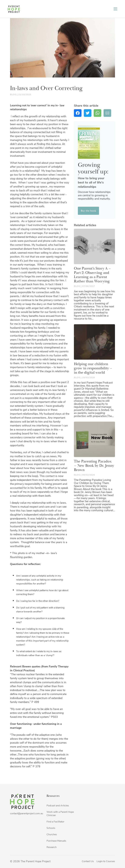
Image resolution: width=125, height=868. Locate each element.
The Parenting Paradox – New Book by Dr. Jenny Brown (94, 466)
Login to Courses (106, 861)
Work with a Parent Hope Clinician (60, 814)
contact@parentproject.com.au (27, 814)
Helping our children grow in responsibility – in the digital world (93, 368)
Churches (52, 835)
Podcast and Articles (58, 806)
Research (52, 847)
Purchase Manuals (56, 841)
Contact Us (88, 861)
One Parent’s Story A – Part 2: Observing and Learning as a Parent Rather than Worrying (92, 275)
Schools (51, 828)
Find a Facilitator (55, 822)
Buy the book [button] (88, 211)
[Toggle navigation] (115, 9)
